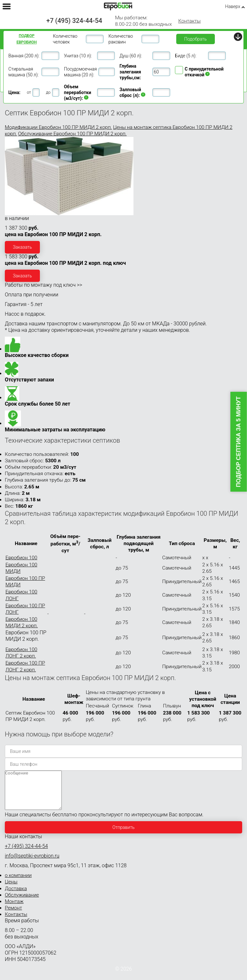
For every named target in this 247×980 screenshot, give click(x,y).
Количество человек (65, 39)
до (48, 92)
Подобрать (196, 39)
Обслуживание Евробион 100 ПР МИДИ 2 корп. (72, 134)
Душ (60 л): (131, 56)
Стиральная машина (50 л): (23, 72)
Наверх (233, 6)
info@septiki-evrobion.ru (32, 864)
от (29, 92)
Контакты (189, 21)
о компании (18, 883)
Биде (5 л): (186, 56)
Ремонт (14, 916)
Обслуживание (22, 903)
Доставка (16, 896)
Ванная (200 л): (24, 56)
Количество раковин (121, 39)
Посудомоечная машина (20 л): (80, 72)
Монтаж (14, 909)
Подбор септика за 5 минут (239, 442)
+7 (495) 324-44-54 (74, 21)
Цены (11, 889)
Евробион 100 (21, 558)
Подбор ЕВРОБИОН (27, 39)
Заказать (22, 247)
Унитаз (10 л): (78, 56)
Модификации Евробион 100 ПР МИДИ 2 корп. (58, 127)
